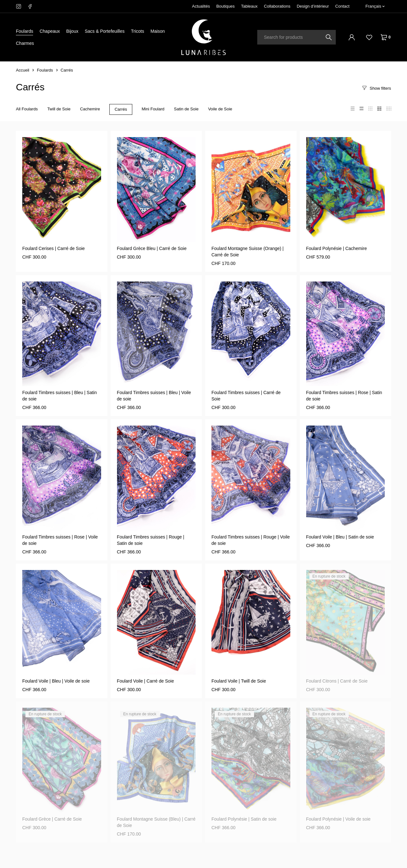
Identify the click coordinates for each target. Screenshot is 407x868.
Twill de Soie (59, 109)
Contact (342, 6)
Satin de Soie (186, 109)
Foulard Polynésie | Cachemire (337, 248)
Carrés (121, 109)
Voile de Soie (220, 109)
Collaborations (277, 6)
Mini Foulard (153, 109)
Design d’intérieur (313, 6)
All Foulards (27, 109)
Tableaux (249, 6)
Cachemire (90, 109)
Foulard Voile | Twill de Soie (239, 681)
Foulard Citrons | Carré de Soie (337, 681)
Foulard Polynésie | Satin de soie (244, 819)
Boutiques (225, 6)
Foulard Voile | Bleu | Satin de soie (340, 537)
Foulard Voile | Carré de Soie (146, 681)
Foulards (45, 70)
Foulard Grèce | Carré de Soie (52, 819)
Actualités (201, 6)
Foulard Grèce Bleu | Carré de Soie (152, 248)
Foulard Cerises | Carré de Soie (54, 248)
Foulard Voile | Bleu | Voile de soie (56, 681)
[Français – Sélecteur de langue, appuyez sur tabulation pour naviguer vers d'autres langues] (375, 6)
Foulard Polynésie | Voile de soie (338, 819)
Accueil (23, 70)
